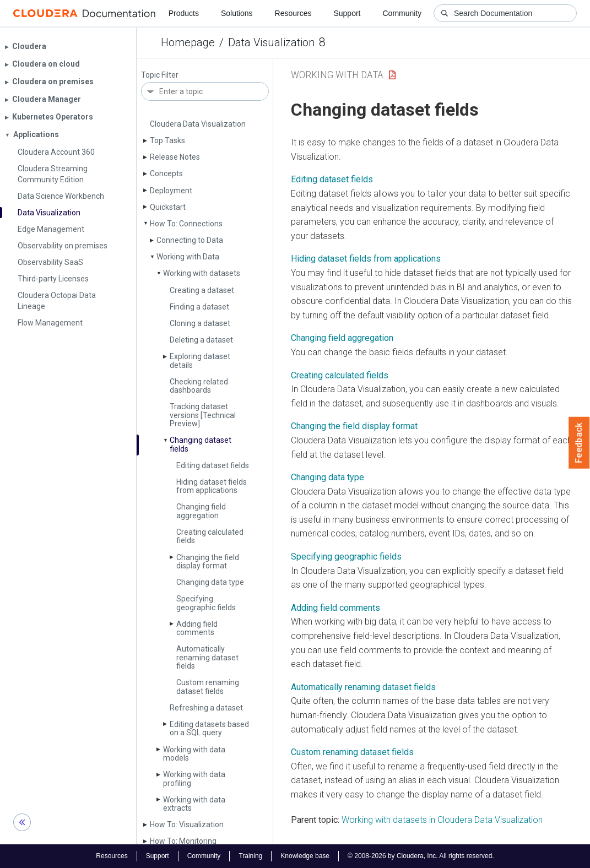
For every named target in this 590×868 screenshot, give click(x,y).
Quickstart (168, 207)
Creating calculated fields (210, 536)
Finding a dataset (199, 307)
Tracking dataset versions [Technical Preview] (203, 415)
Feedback (579, 443)
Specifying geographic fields (206, 603)
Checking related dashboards (199, 386)
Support (347, 13)
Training (250, 856)
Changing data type (210, 582)
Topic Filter (160, 75)
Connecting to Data (190, 240)
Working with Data (188, 257)
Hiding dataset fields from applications (212, 486)
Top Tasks (167, 140)
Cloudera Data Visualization (198, 124)
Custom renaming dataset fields (208, 687)
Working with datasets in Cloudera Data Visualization (442, 820)
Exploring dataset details (200, 360)
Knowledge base (305, 856)
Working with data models (194, 754)
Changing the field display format (208, 562)
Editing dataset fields (213, 465)
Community (402, 13)
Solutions (237, 13)
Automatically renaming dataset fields (207, 657)
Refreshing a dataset (206, 708)
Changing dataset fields (201, 444)
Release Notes (175, 157)
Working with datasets (202, 273)
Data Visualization (271, 42)
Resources (293, 13)
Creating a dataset (202, 290)
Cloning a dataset (200, 323)
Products (184, 13)
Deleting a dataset (201, 340)
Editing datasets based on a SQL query (209, 728)
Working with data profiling (194, 779)
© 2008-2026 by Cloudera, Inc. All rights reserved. (421, 856)
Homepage (188, 42)
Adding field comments (197, 628)
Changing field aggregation (201, 511)
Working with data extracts (194, 804)
